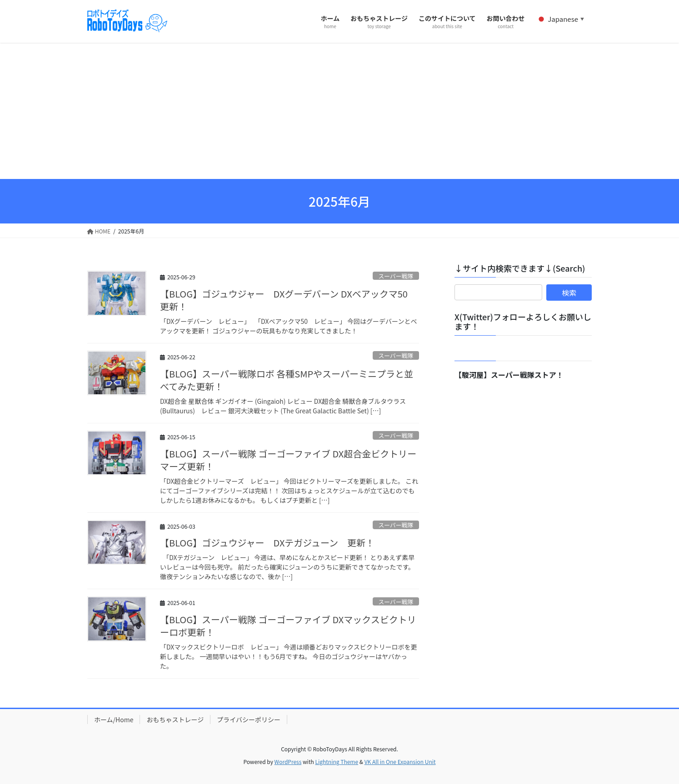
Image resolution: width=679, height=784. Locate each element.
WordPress (288, 762)
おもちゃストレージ (175, 719)
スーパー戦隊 (396, 276)
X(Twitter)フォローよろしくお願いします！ (523, 322)
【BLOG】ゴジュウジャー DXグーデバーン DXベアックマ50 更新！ (288, 300)
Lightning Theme (337, 762)
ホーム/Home (114, 719)
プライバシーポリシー (249, 719)
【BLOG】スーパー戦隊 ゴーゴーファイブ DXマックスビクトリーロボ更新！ (288, 626)
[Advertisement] (339, 111)
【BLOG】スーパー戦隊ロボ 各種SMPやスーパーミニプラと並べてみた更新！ (287, 380)
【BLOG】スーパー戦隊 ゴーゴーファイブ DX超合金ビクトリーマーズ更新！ (288, 460)
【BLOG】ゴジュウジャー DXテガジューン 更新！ (267, 543)
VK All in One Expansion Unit (400, 762)
